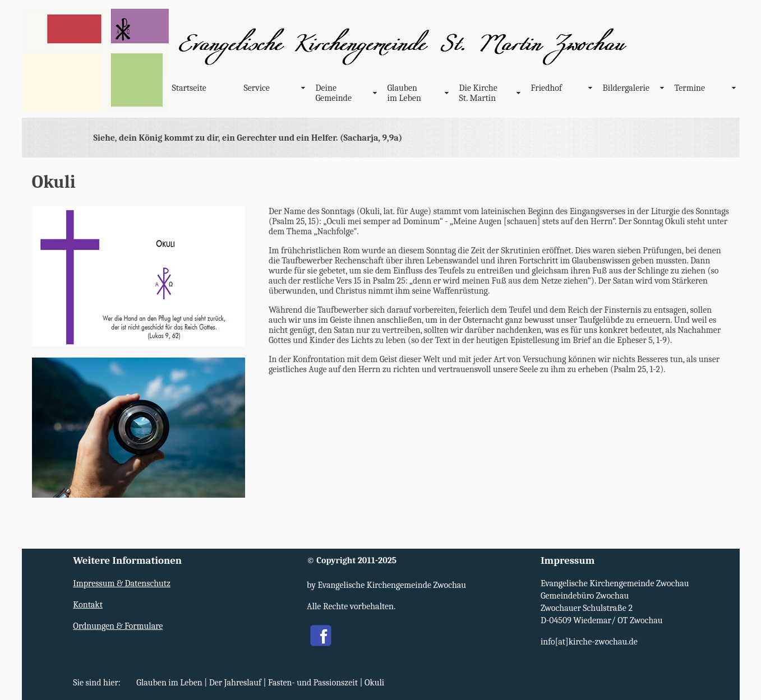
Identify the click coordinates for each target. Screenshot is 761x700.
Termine (690, 88)
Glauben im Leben (404, 93)
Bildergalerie (626, 88)
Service (257, 88)
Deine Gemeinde (334, 93)
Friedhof (547, 88)
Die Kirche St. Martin (478, 93)
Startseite (189, 88)
